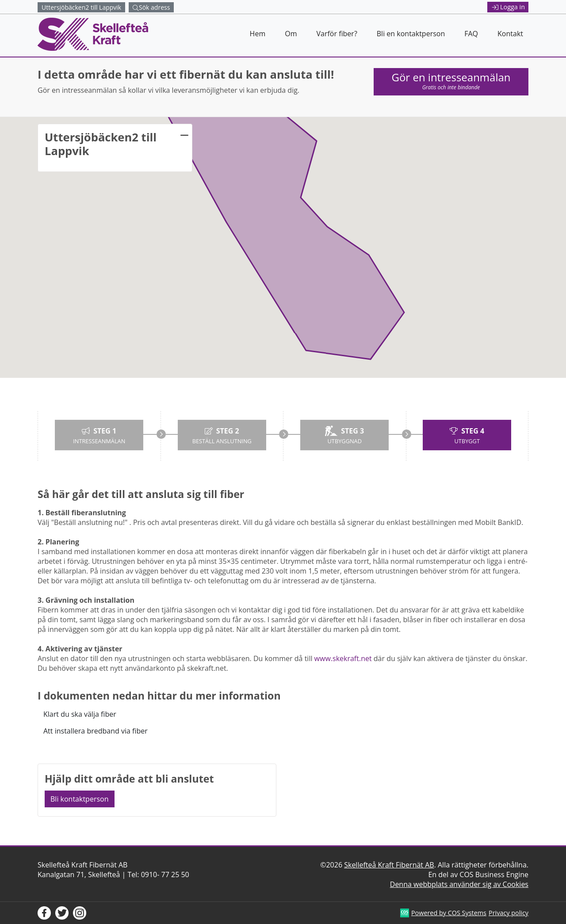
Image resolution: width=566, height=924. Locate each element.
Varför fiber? (337, 34)
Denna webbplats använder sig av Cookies (459, 884)
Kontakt (510, 34)
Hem (258, 34)
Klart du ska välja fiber (80, 714)
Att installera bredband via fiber (96, 731)
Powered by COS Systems (449, 913)
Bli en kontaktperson (411, 34)
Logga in (509, 7)
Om (291, 34)
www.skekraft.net (343, 658)
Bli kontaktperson (80, 799)
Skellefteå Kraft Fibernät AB (389, 865)
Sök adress (151, 7)
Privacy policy (509, 913)
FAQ (471, 34)
